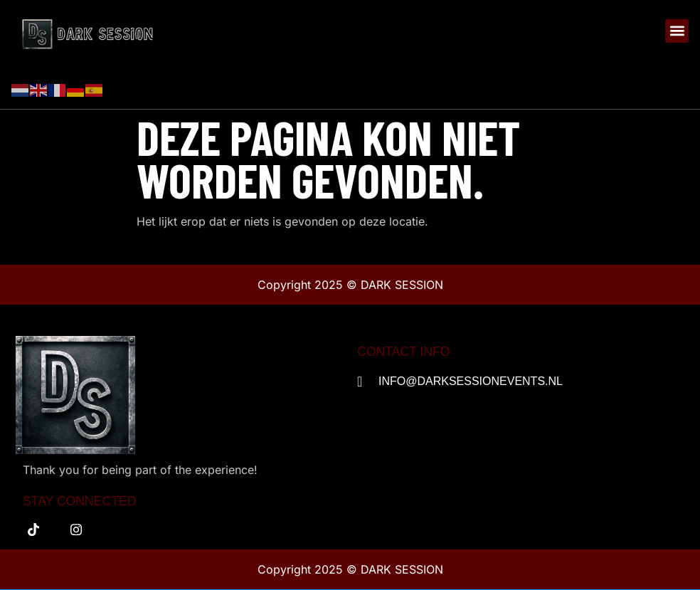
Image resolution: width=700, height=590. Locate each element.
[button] (677, 31)
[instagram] (76, 530)
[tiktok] (33, 530)
